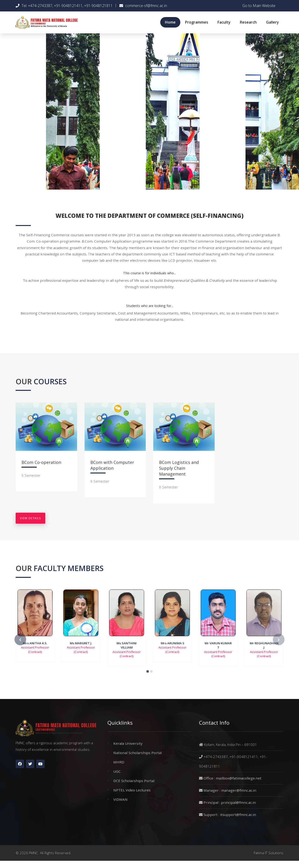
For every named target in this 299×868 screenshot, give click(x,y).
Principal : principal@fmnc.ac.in (230, 802)
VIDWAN (120, 799)
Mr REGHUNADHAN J (264, 645)
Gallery (272, 22)
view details (30, 518)
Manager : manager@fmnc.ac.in (230, 790)
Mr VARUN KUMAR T (218, 645)
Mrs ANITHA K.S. (35, 643)
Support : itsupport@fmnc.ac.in (230, 815)
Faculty (224, 22)
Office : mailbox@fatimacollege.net (232, 778)
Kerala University (128, 743)
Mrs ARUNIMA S (173, 643)
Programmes (197, 22)
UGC (117, 771)
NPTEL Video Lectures (132, 790)
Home (170, 22)
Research (248, 22)
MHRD (119, 762)
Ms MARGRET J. (81, 643)
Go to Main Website (259, 6)
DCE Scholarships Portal (134, 781)
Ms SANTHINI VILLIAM (127, 645)
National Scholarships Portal (137, 753)
